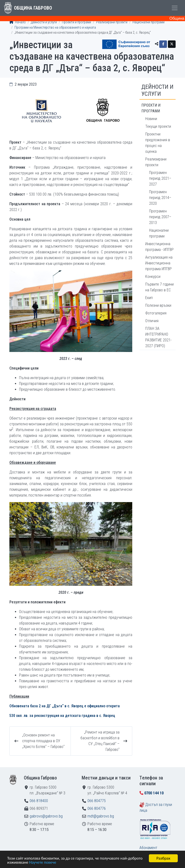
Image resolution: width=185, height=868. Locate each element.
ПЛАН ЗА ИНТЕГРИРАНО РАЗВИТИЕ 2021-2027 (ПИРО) (158, 337)
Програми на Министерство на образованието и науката (55, 28)
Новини (151, 119)
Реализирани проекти (112, 22)
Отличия (152, 321)
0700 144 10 (154, 793)
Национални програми (149, 22)
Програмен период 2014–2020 (160, 198)
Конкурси (153, 277)
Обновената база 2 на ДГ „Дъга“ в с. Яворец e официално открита (65, 706)
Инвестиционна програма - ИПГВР (159, 247)
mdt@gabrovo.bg (101, 816)
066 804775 (97, 801)
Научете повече (43, 863)
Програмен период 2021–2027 (160, 178)
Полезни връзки (158, 305)
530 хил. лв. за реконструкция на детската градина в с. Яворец (62, 716)
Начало (18, 22)
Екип (149, 298)
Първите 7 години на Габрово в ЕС (159, 287)
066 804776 (97, 808)
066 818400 (39, 801)
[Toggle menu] (175, 8)
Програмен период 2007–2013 (160, 217)
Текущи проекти (158, 126)
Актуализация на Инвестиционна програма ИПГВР (159, 263)
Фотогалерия (156, 313)
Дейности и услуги (44, 22)
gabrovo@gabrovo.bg (46, 816)
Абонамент (148, 848)
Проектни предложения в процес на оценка (158, 143)
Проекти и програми (76, 22)
